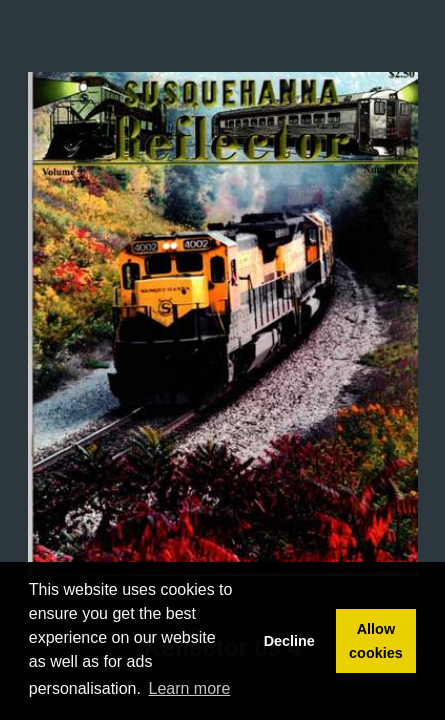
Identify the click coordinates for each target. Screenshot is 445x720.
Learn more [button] (190, 688)
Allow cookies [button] (376, 641)
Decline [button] (289, 641)
